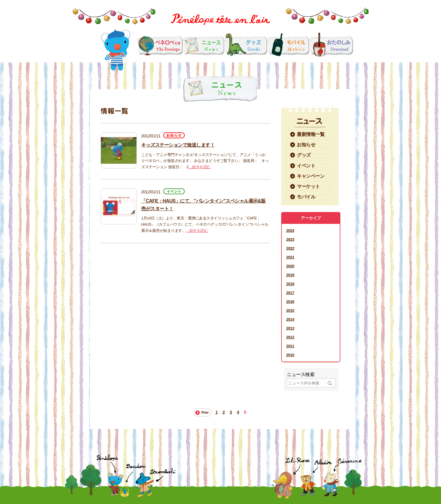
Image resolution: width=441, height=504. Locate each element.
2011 (290, 346)
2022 (290, 248)
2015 (290, 310)
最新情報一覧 (311, 134)
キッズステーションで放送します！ (178, 145)
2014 (290, 319)
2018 (290, 284)
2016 (290, 302)
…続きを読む (200, 167)
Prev (205, 412)
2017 (290, 293)
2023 (290, 239)
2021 (290, 257)
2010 (290, 355)
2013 (290, 328)
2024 (290, 231)
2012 (290, 337)
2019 (290, 275)
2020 (290, 266)
